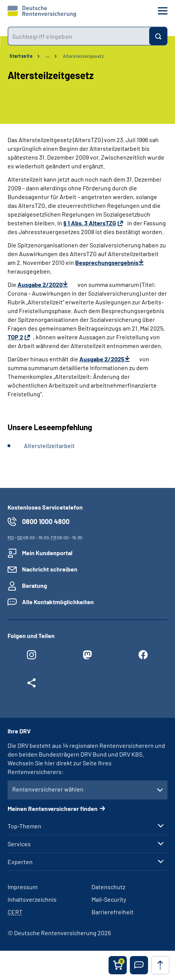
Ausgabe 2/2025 (102, 359)
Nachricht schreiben (50, 569)
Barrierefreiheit (113, 912)
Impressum (23, 887)
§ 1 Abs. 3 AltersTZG (90, 223)
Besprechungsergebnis (107, 262)
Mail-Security (109, 899)
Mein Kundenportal (47, 553)
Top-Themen (24, 826)
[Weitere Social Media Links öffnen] (32, 685)
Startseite (21, 56)
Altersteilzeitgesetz (83, 56)
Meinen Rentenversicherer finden (53, 808)
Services (19, 844)
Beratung (35, 585)
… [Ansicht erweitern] (48, 56)
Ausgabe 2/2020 (40, 284)
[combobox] (78, 36)
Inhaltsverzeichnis (32, 899)
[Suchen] (158, 36)
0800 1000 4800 (46, 521)
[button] (139, 965)
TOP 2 (15, 337)
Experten (20, 862)
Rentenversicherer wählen (48, 789)
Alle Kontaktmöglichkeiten (58, 602)
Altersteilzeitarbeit (49, 446)
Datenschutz (108, 887)
